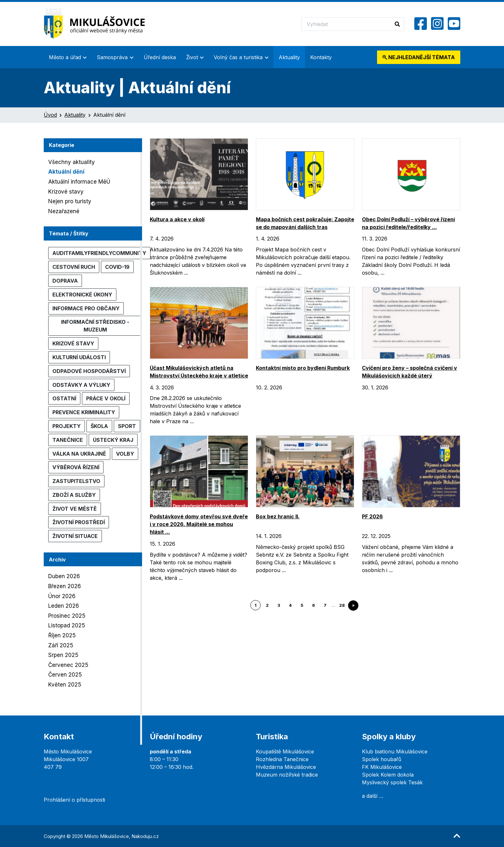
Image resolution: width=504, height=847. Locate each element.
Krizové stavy (66, 192)
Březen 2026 (65, 586)
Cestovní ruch (74, 267)
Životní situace (75, 536)
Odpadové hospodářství (89, 371)
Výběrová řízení (76, 467)
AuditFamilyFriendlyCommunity (99, 253)
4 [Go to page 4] (290, 605)
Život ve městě (75, 509)
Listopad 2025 (67, 625)
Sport (127, 426)
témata (419, 57)
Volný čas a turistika (238, 57)
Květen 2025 (65, 685)
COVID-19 (117, 267)
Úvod (50, 115)
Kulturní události (79, 357)
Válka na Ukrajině (79, 454)
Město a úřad (65, 57)
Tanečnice (68, 440)
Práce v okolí (106, 398)
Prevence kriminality (84, 412)
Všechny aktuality (72, 162)
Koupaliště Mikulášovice (285, 751)
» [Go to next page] (353, 605)
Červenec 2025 (68, 665)
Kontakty (321, 57)
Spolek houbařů (382, 759)
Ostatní (64, 398)
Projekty (67, 426)
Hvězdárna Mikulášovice (286, 767)
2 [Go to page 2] (267, 605)
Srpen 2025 (63, 655)
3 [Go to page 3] (279, 605)
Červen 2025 (65, 675)
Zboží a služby (74, 495)
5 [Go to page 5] (302, 605)
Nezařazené (64, 211)
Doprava (65, 281)
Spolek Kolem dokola (388, 775)
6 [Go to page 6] (314, 605)
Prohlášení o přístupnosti (74, 800)
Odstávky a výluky (81, 385)
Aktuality (289, 57)
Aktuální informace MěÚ (79, 182)
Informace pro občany (86, 308)
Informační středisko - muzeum (95, 326)
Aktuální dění (66, 172)
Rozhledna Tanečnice (282, 759)
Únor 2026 (62, 596)
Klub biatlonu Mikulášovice (395, 751)
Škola (99, 426)
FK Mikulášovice (382, 767)
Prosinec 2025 (67, 616)
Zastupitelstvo (76, 481)
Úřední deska (160, 57)
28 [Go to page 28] (342, 605)
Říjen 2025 (62, 635)
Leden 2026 (64, 606)
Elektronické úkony (82, 295)
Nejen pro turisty (70, 201)
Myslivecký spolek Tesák (392, 782)
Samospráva (112, 57)
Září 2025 (61, 645)
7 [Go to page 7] (325, 605)
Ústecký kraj (113, 440)
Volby (125, 454)
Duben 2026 (64, 576)
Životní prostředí (79, 522)
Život (192, 57)
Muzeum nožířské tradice (287, 775)
